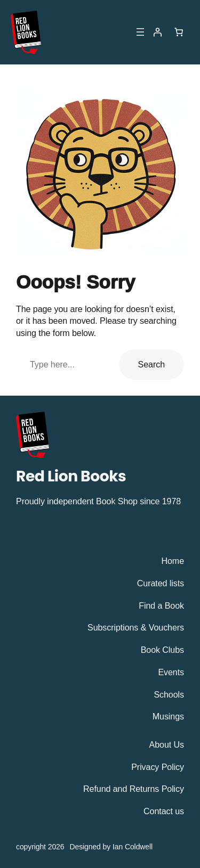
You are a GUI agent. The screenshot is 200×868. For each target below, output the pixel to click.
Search (151, 364)
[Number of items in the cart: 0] (179, 32)
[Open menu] (140, 32)
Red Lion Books (71, 476)
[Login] (157, 32)
